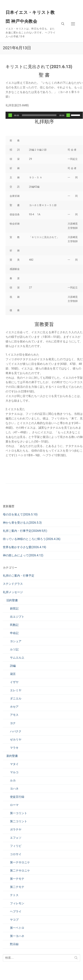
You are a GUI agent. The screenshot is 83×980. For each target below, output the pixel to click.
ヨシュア (16, 641)
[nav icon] (73, 24)
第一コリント (19, 813)
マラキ (14, 748)
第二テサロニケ (20, 871)
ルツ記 (14, 649)
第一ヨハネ (17, 936)
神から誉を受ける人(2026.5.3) (22, 523)
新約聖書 (12, 756)
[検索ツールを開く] (63, 24)
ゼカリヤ (16, 740)
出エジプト (17, 617)
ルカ (13, 780)
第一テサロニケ (20, 862)
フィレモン (17, 903)
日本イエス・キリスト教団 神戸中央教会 (30, 17)
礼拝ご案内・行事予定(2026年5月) (25, 531)
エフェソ (16, 838)
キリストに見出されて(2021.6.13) (39, 67)
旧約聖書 (12, 600)
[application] (44, 115)
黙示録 (14, 944)
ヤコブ (14, 920)
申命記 (14, 633)
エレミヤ (16, 690)
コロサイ (16, 854)
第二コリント (19, 821)
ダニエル (16, 698)
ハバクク (16, 731)
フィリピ (16, 846)
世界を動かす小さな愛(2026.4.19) (24, 547)
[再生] (10, 115)
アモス (14, 715)
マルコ (14, 772)
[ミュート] (68, 115)
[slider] (39, 115)
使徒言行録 (17, 797)
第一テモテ (17, 879)
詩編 (13, 666)
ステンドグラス (13, 584)
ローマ (14, 805)
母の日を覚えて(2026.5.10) (20, 514)
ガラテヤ (16, 829)
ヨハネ (14, 789)
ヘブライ (16, 911)
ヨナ (13, 723)
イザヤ (14, 682)
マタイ (14, 764)
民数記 (14, 625)
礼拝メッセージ (13, 592)
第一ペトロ (17, 928)
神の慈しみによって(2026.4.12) (23, 555)
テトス (14, 895)
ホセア (14, 707)
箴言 (13, 674)
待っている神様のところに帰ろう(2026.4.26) (32, 539)
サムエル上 (17, 658)
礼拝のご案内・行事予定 (19, 576)
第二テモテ (17, 887)
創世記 (14, 608)
